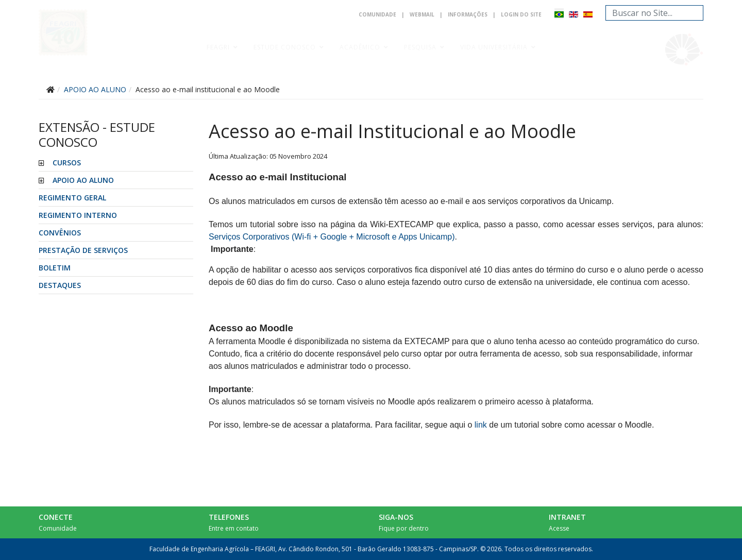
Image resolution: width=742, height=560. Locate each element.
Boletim (55, 268)
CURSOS (67, 163)
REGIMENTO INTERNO (78, 215)
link (481, 425)
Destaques (60, 285)
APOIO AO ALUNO (83, 180)
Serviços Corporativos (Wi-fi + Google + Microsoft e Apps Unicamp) (332, 237)
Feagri (218, 47)
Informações (468, 14)
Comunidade (377, 14)
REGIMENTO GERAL (72, 198)
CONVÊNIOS (60, 233)
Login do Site (521, 14)
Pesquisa (420, 47)
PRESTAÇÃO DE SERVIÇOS (83, 250)
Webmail (422, 14)
